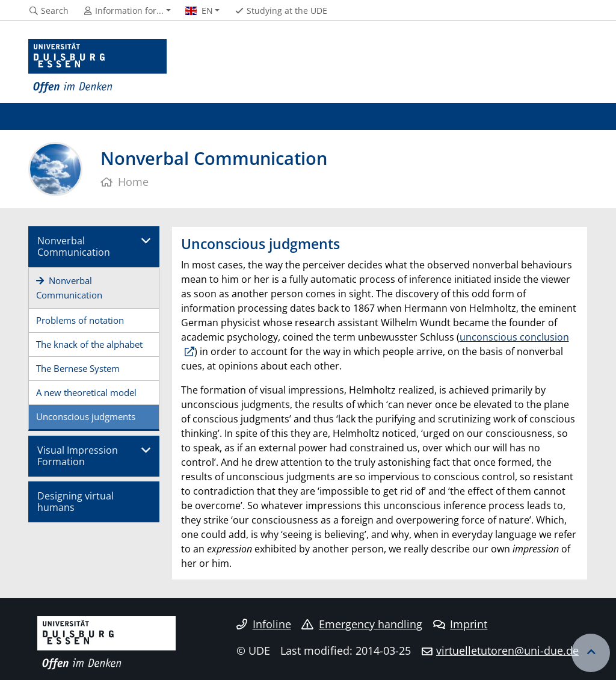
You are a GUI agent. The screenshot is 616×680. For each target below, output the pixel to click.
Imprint (460, 624)
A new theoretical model (86, 392)
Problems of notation (80, 320)
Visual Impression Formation (78, 456)
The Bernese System (78, 368)
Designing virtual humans (75, 502)
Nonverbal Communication (74, 246)
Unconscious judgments (86, 416)
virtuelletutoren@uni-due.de (507, 651)
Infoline (264, 624)
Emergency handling (362, 624)
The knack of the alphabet (89, 344)
